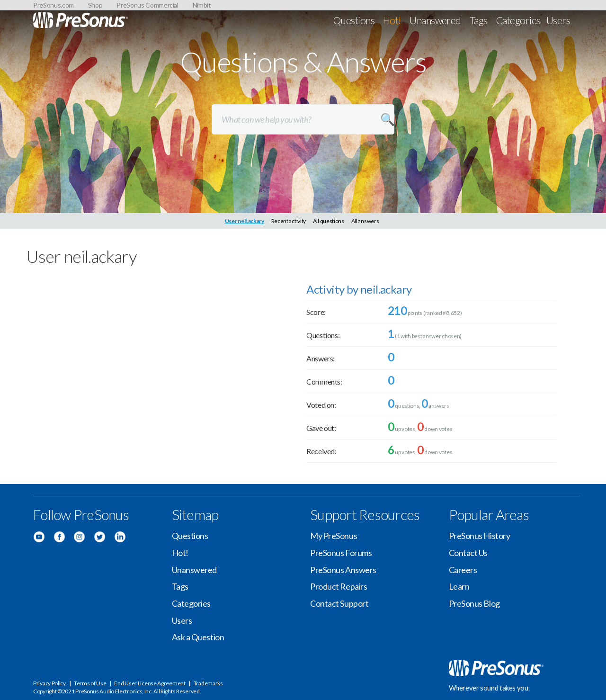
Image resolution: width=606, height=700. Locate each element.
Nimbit (202, 5)
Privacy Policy (49, 683)
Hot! (392, 20)
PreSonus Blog (474, 603)
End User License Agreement (150, 683)
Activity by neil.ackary (359, 289)
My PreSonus (334, 536)
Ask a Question (198, 637)
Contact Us (468, 553)
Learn (459, 586)
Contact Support (339, 603)
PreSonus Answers (343, 570)
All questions (329, 221)
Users (558, 20)
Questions (354, 20)
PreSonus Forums (341, 553)
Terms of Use (90, 683)
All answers (365, 221)
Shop (95, 5)
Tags (479, 20)
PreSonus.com (53, 5)
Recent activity (289, 221)
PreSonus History (480, 536)
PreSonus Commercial (147, 5)
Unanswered (435, 20)
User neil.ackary (245, 221)
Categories (518, 20)
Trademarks (208, 683)
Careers (463, 570)
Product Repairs (339, 586)
